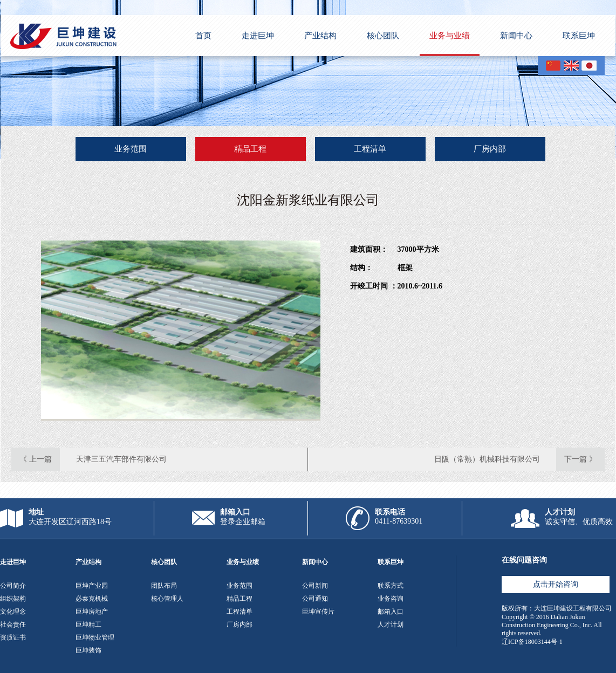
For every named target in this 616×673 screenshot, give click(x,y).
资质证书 (13, 637)
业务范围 (131, 149)
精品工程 (250, 149)
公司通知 (315, 599)
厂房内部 (490, 149)
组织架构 (13, 599)
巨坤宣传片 (318, 612)
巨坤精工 (88, 624)
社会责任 (13, 624)
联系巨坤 (579, 36)
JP (589, 66)
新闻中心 (516, 36)
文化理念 (13, 612)
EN (571, 66)
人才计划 (391, 624)
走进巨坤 (258, 36)
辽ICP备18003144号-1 (532, 642)
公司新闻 (315, 586)
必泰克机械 (92, 599)
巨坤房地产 (92, 612)
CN (553, 66)
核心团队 (383, 36)
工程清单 (370, 149)
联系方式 (391, 586)
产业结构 (320, 36)
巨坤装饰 (88, 650)
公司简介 (13, 586)
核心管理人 (167, 599)
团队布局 (164, 586)
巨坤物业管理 (95, 637)
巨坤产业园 (92, 586)
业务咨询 (391, 599)
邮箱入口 (391, 612)
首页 (203, 36)
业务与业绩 (450, 36)
